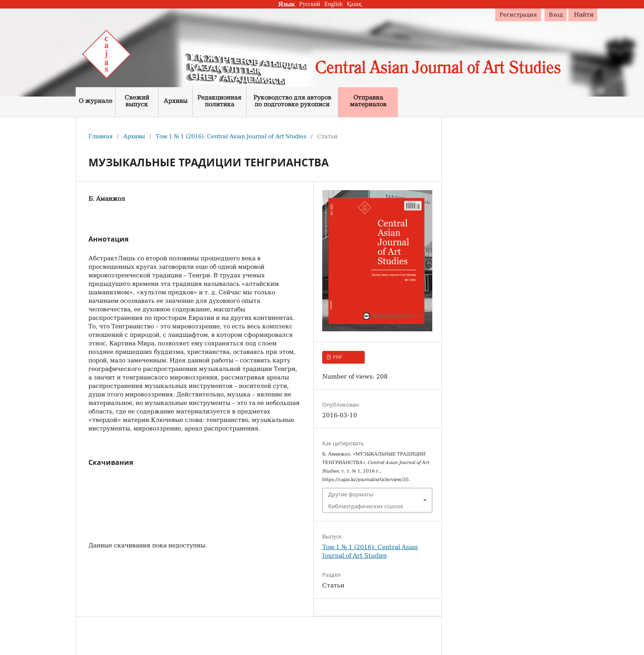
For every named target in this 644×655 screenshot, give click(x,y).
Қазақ (354, 4)
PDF (337, 357)
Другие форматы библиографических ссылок (366, 500)
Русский (310, 4)
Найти (584, 14)
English (333, 4)
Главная (101, 136)
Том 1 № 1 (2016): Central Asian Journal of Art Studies (231, 136)
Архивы (134, 136)
